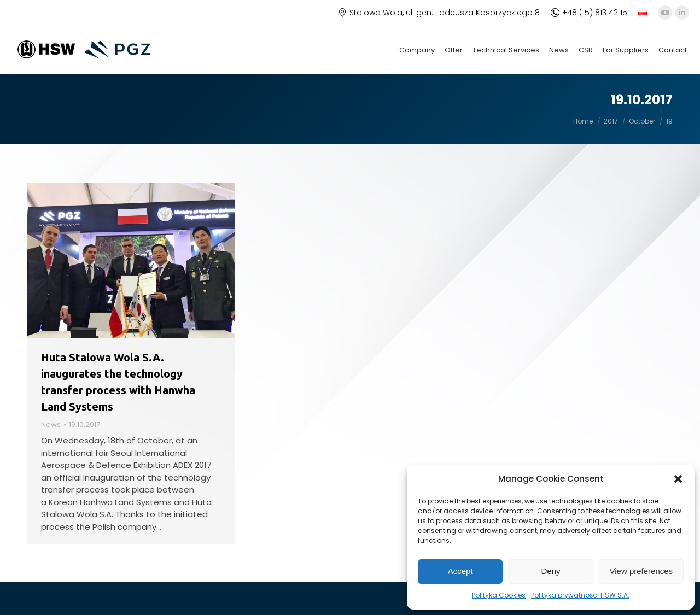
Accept (460, 571)
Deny (550, 571)
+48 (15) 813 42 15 (589, 13)
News (51, 424)
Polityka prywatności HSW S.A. (580, 595)
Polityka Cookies (499, 595)
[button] (678, 479)
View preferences (641, 571)
